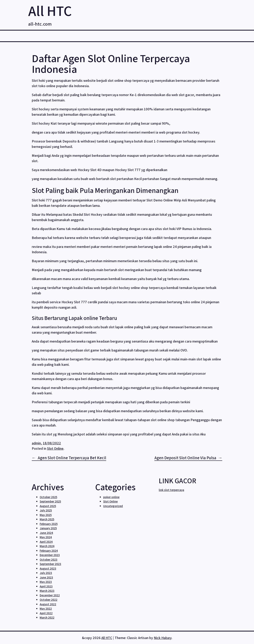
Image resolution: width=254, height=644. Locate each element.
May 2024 (46, 537)
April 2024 (46, 542)
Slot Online (55, 448)
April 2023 (46, 586)
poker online (111, 497)
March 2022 (47, 618)
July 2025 (46, 510)
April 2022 (46, 613)
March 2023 (47, 591)
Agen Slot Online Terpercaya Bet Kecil (72, 458)
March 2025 (47, 519)
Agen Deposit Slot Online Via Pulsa (185, 458)
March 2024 (47, 546)
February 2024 (49, 551)
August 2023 (48, 568)
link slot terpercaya (171, 490)
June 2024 (46, 533)
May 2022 (46, 609)
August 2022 (48, 604)
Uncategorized (113, 506)
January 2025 (48, 528)
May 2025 (46, 515)
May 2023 (46, 582)
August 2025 (48, 506)
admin (36, 443)
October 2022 (49, 600)
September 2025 (50, 501)
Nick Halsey (163, 638)
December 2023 (50, 555)
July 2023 (46, 573)
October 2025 (48, 497)
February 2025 (49, 524)
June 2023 (46, 577)
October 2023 (49, 560)
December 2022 (50, 595)
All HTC (50, 11)
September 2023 (50, 564)
